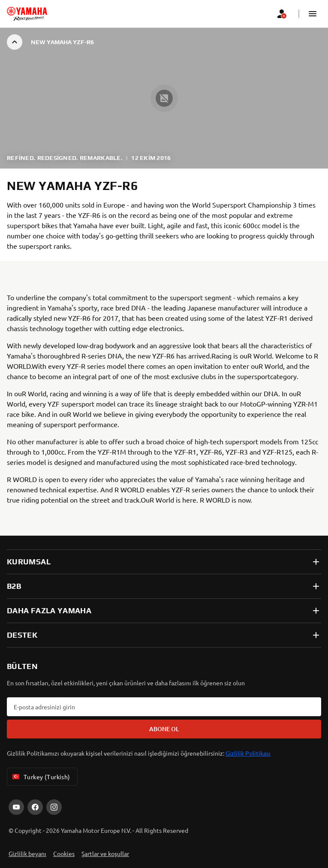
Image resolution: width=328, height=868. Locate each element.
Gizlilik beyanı (27, 853)
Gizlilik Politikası (248, 753)
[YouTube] (16, 807)
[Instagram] (54, 807)
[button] (313, 14)
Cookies (64, 853)
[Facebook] (35, 807)
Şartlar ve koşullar (105, 853)
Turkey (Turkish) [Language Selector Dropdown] (41, 777)
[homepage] (27, 14)
